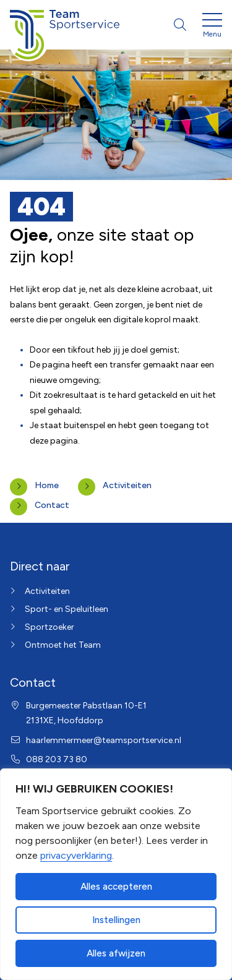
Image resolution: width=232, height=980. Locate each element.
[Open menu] (212, 27)
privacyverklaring (76, 855)
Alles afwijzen (116, 953)
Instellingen (116, 920)
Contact (52, 505)
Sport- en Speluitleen (67, 609)
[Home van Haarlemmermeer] (65, 25)
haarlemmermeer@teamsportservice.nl (104, 740)
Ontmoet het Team (63, 645)
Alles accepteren (116, 887)
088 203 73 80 (57, 759)
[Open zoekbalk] (180, 25)
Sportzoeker (49, 627)
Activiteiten (127, 485)
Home (47, 485)
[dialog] (116, 874)
